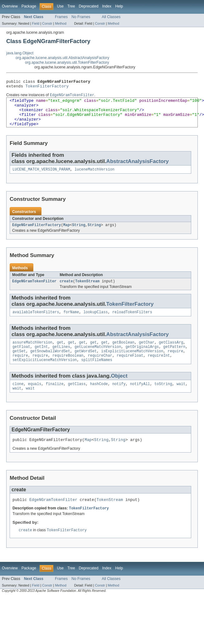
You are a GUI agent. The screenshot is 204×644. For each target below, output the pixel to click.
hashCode (99, 398)
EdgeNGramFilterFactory (36, 234)
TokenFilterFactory (47, 88)
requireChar (100, 368)
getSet (19, 363)
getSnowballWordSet (50, 363)
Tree (71, 6)
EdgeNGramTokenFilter (34, 291)
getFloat (21, 358)
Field (36, 23)
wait (181, 398)
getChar (147, 353)
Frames (61, 17)
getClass (77, 398)
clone (18, 398)
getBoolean (123, 353)
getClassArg (171, 353)
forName (71, 322)
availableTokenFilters (36, 322)
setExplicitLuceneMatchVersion (45, 373)
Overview (10, 6)
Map (66, 234)
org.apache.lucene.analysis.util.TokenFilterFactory (67, 62)
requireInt (159, 368)
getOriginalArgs (142, 358)
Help (119, 6)
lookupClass (95, 322)
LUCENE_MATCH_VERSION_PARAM (41, 178)
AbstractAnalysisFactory (138, 169)
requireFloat (130, 368)
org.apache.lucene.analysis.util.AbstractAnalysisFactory (62, 58)
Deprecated (89, 6)
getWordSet (86, 363)
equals (35, 398)
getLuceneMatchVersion (98, 358)
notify (119, 398)
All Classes (111, 17)
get (60, 353)
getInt (41, 358)
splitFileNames (97, 373)
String (79, 234)
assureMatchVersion (32, 353)
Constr (47, 23)
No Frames (81, 17)
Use (60, 6)
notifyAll (140, 398)
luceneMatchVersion (95, 178)
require (175, 363)
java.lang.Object (20, 53)
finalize (55, 398)
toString (163, 398)
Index (107, 6)
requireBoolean (68, 368)
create (66, 291)
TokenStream (87, 291)
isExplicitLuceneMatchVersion (132, 363)
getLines (61, 358)
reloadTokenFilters (132, 322)
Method (61, 23)
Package (29, 6)
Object (119, 389)
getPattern (174, 358)
